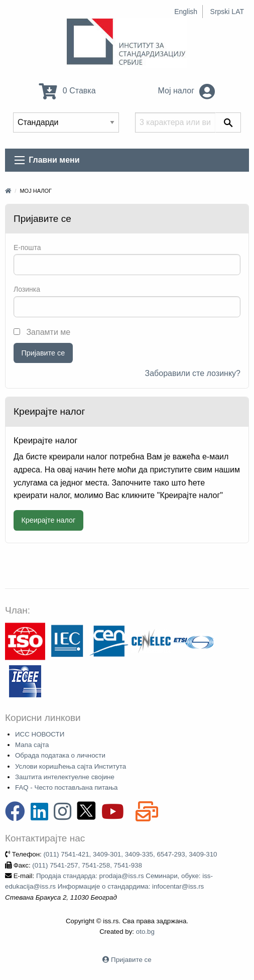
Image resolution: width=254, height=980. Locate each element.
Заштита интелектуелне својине (65, 777)
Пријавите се (43, 353)
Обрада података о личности (60, 755)
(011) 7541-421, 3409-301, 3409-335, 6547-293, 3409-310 (130, 854)
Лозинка (27, 289)
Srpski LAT (227, 12)
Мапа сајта (32, 745)
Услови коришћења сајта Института (71, 766)
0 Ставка (67, 91)
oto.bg (145, 932)
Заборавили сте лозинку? (193, 373)
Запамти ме (42, 332)
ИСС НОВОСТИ (40, 734)
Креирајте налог (48, 520)
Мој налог (187, 91)
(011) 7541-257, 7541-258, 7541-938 (87, 865)
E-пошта (27, 248)
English (186, 12)
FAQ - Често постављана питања (67, 787)
